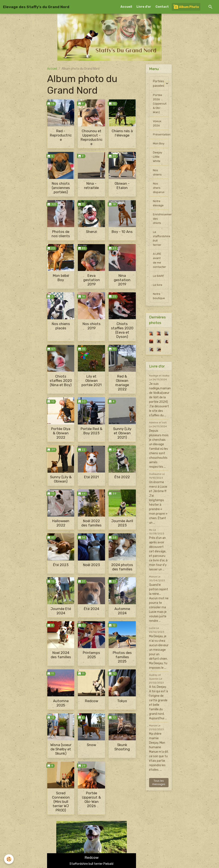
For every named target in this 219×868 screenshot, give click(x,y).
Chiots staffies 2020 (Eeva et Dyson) (122, 330)
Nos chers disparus (159, 191)
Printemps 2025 (91, 655)
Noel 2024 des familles (61, 655)
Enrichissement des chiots (161, 223)
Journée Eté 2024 (61, 611)
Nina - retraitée (91, 186)
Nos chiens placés (61, 326)
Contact (162, 7)
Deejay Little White (158, 159)
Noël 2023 (91, 565)
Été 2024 (92, 609)
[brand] (36, 7)
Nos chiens (157, 175)
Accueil (126, 7)
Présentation (161, 136)
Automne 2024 (122, 611)
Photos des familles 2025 (122, 657)
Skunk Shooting (122, 747)
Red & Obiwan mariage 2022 (122, 383)
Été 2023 (61, 565)
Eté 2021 (91, 477)
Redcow (92, 701)
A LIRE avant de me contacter (160, 266)
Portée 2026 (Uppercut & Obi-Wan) (160, 104)
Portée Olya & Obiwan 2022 (61, 433)
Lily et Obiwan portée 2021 (92, 381)
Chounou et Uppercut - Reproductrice (92, 137)
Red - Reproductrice (61, 135)
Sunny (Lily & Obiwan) (61, 479)
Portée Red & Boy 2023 (92, 431)
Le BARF (159, 282)
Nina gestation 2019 (122, 280)
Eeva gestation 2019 (92, 280)
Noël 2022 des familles (91, 523)
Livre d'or (144, 7)
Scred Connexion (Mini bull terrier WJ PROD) (61, 802)
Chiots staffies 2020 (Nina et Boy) (61, 381)
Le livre (158, 291)
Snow (91, 745)
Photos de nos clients (61, 234)
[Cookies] (9, 859)
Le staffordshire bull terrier (161, 243)
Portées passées (159, 84)
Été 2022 (122, 477)
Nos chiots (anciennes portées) (61, 188)
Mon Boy (159, 145)
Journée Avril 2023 (122, 523)
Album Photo (186, 7)
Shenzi (92, 232)
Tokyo (122, 701)
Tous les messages (159, 789)
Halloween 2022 (61, 523)
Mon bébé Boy (61, 278)
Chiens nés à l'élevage (122, 133)
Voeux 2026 (157, 124)
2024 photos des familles (122, 567)
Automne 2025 (61, 703)
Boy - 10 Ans (122, 232)
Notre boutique (159, 303)
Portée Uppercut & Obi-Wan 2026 (91, 799)
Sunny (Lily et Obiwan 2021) (122, 433)
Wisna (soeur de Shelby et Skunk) (61, 749)
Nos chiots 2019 (92, 326)
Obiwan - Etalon (122, 186)
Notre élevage (158, 207)
